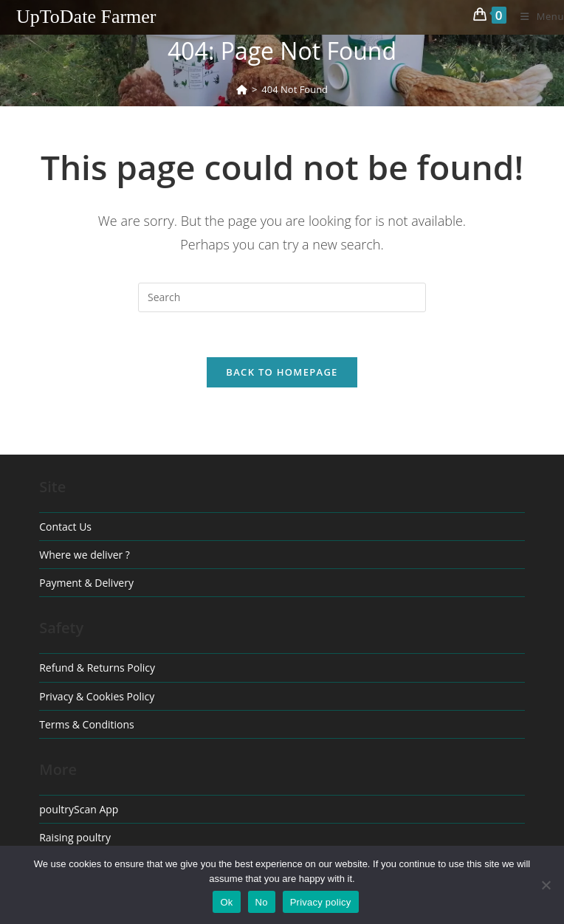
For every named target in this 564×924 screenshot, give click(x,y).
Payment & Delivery (86, 583)
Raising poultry (75, 837)
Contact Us (65, 527)
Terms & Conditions (87, 724)
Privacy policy (321, 902)
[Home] (242, 89)
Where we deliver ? (85, 555)
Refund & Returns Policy (97, 668)
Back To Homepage (282, 372)
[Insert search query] (282, 297)
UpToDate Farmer (86, 17)
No (262, 902)
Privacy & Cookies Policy (97, 696)
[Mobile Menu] (537, 16)
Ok (226, 902)
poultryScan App (79, 809)
